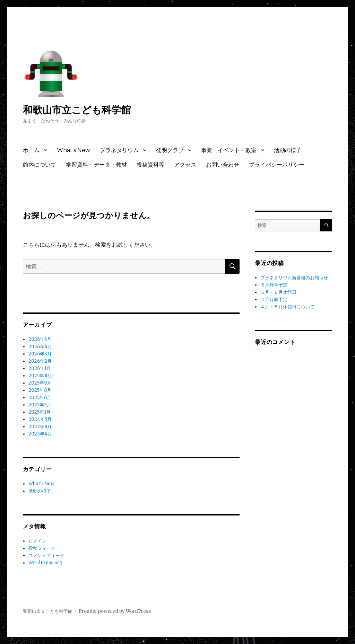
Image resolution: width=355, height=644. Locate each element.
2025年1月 (40, 412)
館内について (40, 165)
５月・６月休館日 (278, 292)
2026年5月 (40, 339)
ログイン (37, 541)
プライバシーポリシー (277, 165)
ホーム (31, 150)
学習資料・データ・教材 (96, 165)
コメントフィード (46, 555)
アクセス (185, 165)
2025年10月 (41, 376)
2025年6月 (40, 398)
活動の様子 (288, 150)
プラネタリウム (119, 150)
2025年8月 (40, 390)
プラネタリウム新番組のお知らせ (294, 278)
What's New (41, 484)
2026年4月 (40, 347)
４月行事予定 (274, 299)
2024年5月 (40, 419)
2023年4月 (40, 434)
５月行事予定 (274, 285)
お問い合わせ (223, 165)
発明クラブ (170, 150)
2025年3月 (40, 405)
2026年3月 (40, 354)
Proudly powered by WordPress (115, 611)
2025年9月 (40, 383)
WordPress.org (45, 563)
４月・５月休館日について (287, 307)
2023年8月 (40, 427)
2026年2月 (40, 361)
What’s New (73, 150)
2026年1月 (40, 368)
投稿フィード (42, 548)
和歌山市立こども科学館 (77, 110)
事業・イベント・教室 (229, 150)
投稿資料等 (150, 165)
